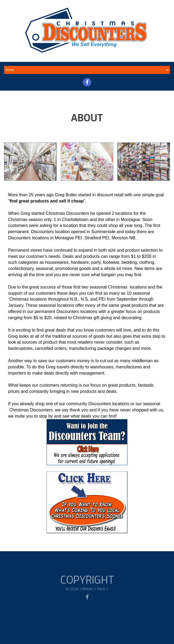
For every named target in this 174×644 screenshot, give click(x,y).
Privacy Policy (95, 593)
